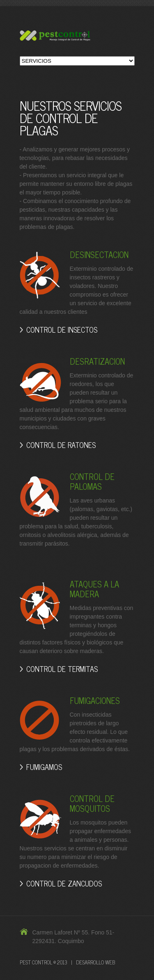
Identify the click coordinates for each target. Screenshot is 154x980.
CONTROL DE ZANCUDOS (64, 883)
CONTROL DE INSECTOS (62, 329)
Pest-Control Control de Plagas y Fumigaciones (77, 36)
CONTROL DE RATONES (61, 445)
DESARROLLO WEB (95, 962)
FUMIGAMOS (44, 767)
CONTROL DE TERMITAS (62, 669)
